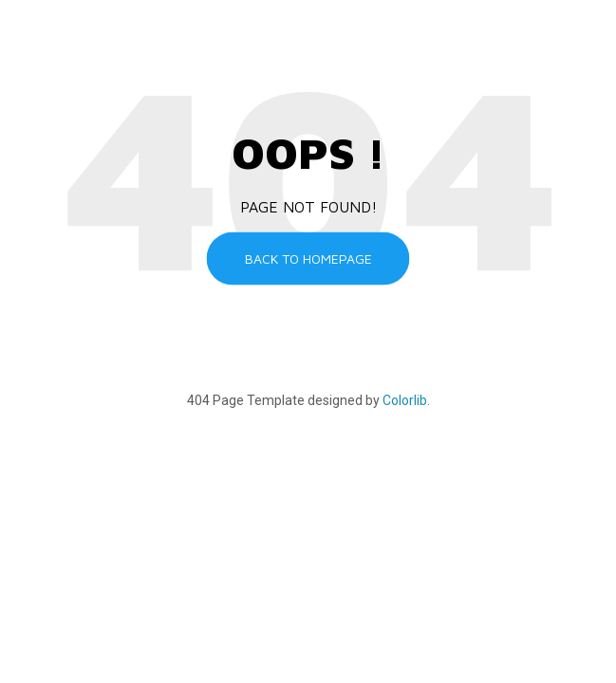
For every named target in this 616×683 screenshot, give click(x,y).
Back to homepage (308, 258)
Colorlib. (406, 400)
